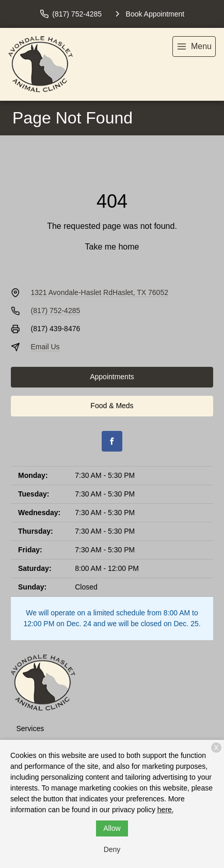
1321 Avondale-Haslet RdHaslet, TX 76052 (100, 292)
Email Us (45, 347)
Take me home (112, 247)
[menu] (194, 47)
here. (166, 810)
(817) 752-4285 (56, 311)
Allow (112, 828)
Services (30, 729)
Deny (112, 849)
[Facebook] (112, 441)
